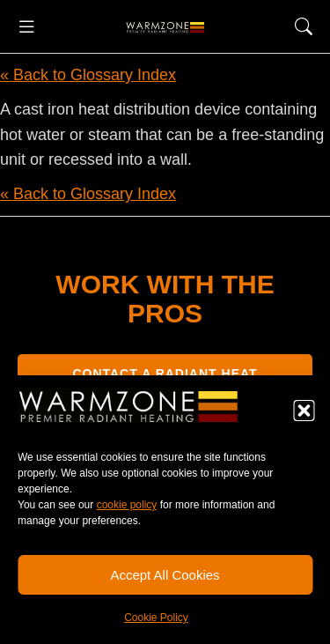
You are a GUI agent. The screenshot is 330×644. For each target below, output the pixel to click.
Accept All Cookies (165, 575)
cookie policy (127, 505)
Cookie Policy (156, 618)
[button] (304, 411)
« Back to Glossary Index (88, 75)
